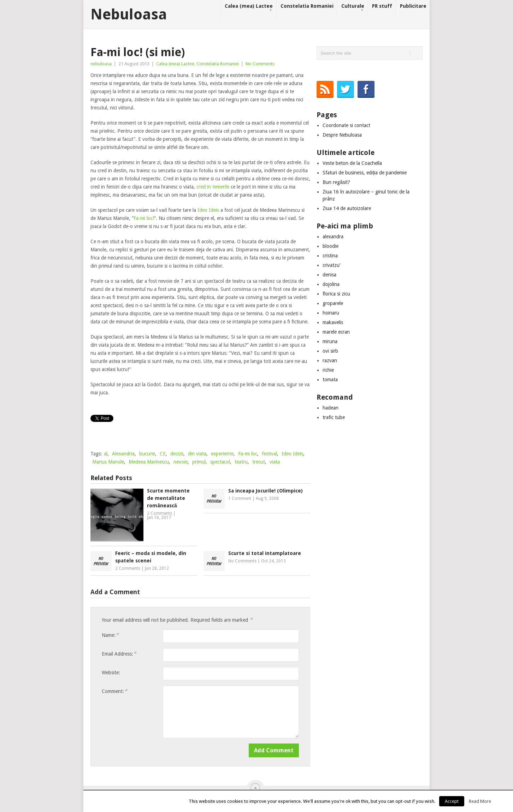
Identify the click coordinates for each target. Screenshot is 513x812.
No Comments (260, 64)
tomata (330, 380)
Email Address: (119, 654)
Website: (111, 673)
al (106, 454)
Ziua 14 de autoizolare (347, 208)
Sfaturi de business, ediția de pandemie (365, 173)
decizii (177, 454)
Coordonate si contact (346, 125)
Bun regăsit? (336, 182)
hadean (331, 408)
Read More (480, 801)
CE (163, 454)
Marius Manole (108, 462)
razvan (330, 360)
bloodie (331, 246)
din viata (197, 454)
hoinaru (331, 313)
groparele (333, 303)
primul (199, 462)
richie (328, 370)
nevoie (181, 462)
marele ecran (336, 332)
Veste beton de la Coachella (352, 163)
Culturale (353, 8)
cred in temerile (213, 187)
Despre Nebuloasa (342, 135)
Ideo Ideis (208, 210)
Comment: (114, 691)
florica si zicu (336, 294)
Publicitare (413, 6)
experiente (222, 454)
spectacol (220, 462)
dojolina (331, 284)
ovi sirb (330, 351)
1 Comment (240, 498)
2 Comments (160, 513)
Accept (452, 801)
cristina (330, 256)
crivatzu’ (331, 265)
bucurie (147, 454)
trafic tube (334, 417)
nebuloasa (101, 64)
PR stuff (382, 6)
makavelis (333, 322)
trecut (259, 462)
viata (275, 462)
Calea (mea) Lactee (249, 8)
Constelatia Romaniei (307, 6)
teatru (241, 462)
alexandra (333, 237)
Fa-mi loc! (144, 218)
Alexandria (123, 454)
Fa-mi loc (248, 454)
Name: (110, 635)
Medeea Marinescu (149, 462)
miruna (330, 341)
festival (269, 454)
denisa (329, 275)
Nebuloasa (129, 14)
